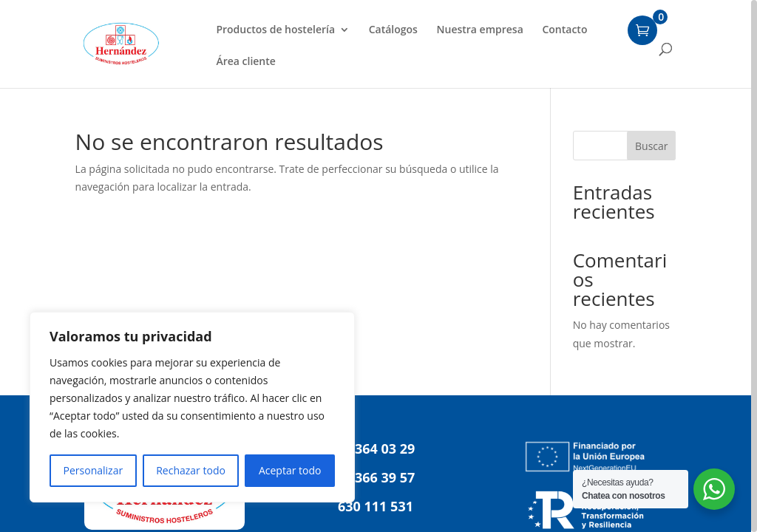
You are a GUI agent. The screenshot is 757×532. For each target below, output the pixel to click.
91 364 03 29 (376, 449)
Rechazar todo (191, 470)
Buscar (652, 146)
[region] (378, 266)
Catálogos (393, 30)
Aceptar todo (290, 470)
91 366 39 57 (376, 477)
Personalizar (94, 470)
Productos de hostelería (275, 30)
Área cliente (245, 62)
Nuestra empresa (480, 30)
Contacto (564, 30)
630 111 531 (376, 506)
